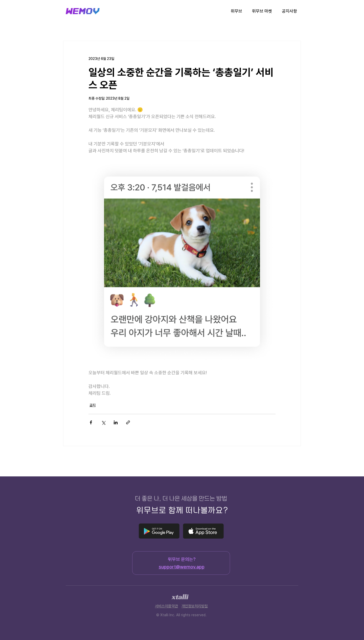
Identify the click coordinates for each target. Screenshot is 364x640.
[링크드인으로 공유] (116, 422)
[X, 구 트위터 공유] (103, 422)
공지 (93, 405)
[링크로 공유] (128, 422)
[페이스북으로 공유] (91, 422)
